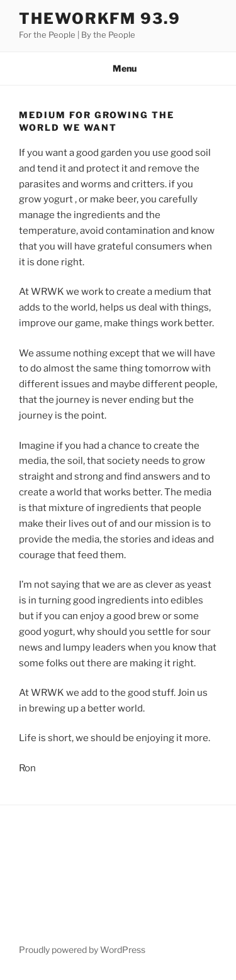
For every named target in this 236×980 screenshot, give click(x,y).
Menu (118, 68)
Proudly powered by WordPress (82, 950)
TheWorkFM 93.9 (100, 19)
